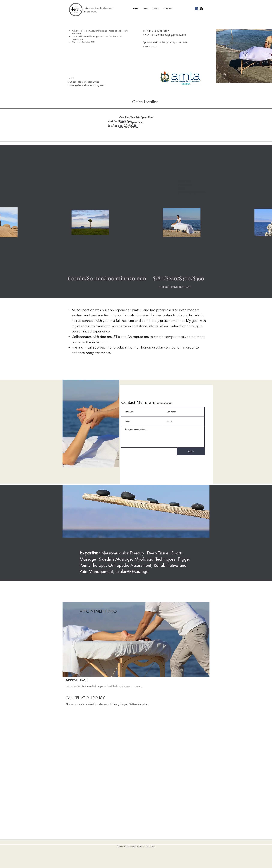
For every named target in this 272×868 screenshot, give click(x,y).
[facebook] (197, 9)
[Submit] (191, 451)
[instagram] (201, 9)
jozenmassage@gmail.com (170, 35)
